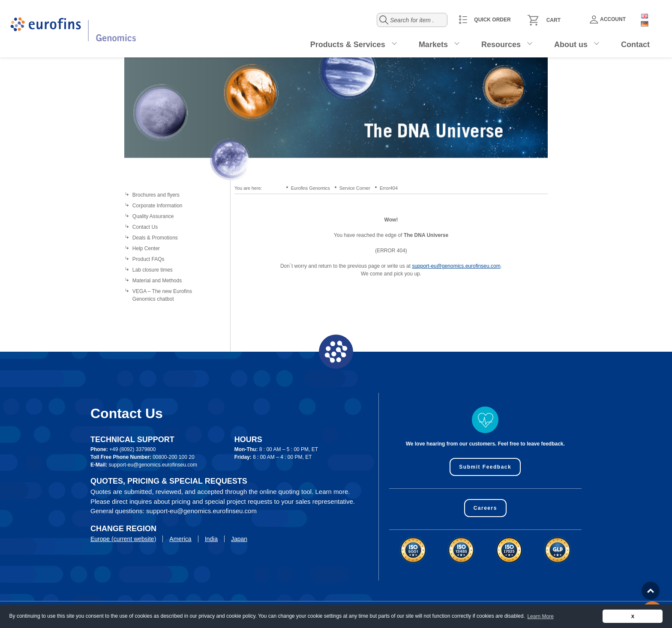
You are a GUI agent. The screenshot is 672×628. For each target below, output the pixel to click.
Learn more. (333, 492)
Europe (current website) (123, 539)
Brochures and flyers (156, 195)
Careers (485, 508)
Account (608, 19)
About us (571, 45)
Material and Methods (157, 281)
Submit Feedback (485, 467)
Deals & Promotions (155, 238)
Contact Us (145, 227)
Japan (239, 539)
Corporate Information (157, 206)
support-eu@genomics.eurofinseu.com (456, 266)
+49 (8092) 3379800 (132, 449)
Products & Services (348, 45)
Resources (501, 45)
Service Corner (355, 188)
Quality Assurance (153, 216)
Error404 (389, 188)
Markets (433, 45)
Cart (553, 20)
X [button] (633, 616)
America (180, 539)
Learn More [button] (540, 616)
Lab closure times (153, 270)
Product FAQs (148, 259)
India (211, 539)
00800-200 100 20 (173, 457)
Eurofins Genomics (310, 188)
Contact (635, 45)
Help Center (146, 248)
